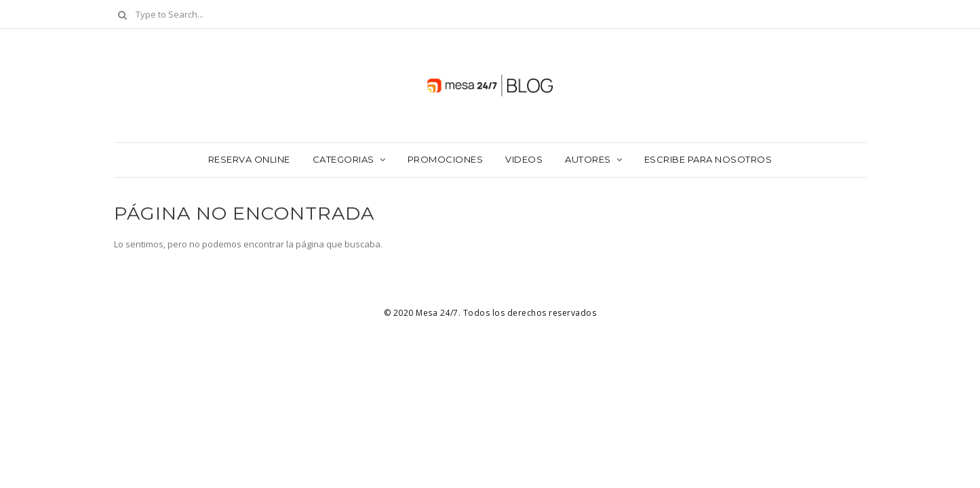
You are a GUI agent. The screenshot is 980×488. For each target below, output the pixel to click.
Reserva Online (249, 159)
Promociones (446, 159)
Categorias (344, 159)
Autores (588, 159)
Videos (524, 159)
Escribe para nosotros (708, 159)
